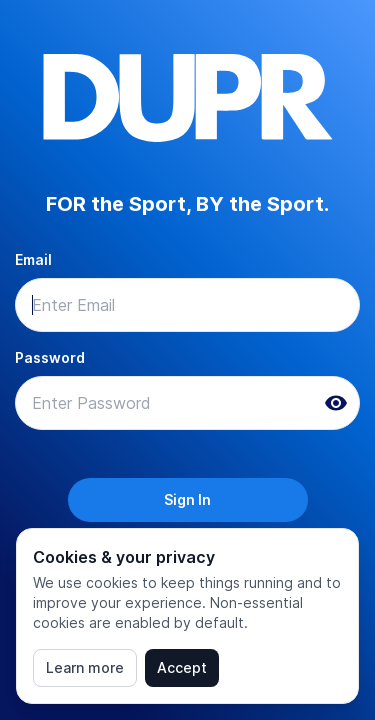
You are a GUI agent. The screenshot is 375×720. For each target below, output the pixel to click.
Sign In (187, 499)
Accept (182, 667)
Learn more (85, 667)
